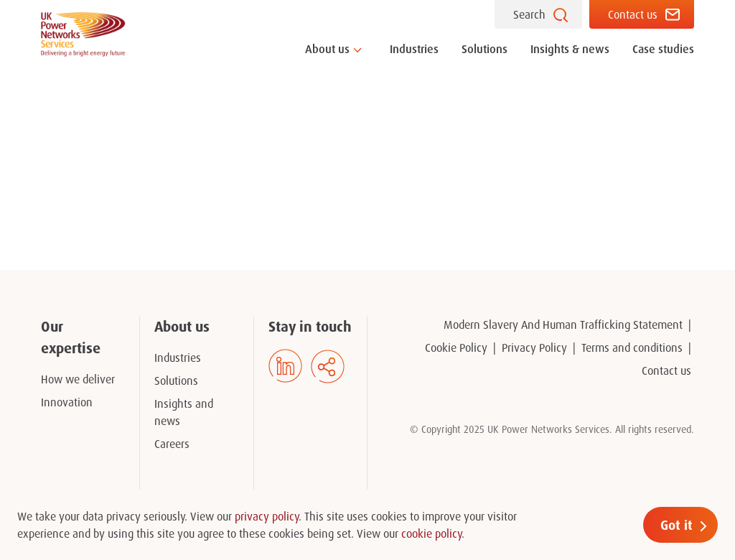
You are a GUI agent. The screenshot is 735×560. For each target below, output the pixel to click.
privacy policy (267, 516)
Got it (677, 525)
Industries (414, 49)
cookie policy (431, 533)
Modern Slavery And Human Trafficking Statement (563, 325)
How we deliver (78, 379)
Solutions (484, 49)
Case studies (663, 49)
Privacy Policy (534, 347)
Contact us (633, 14)
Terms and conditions (632, 347)
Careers (172, 444)
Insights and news (184, 412)
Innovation (67, 402)
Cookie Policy (456, 347)
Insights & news (570, 49)
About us (327, 49)
